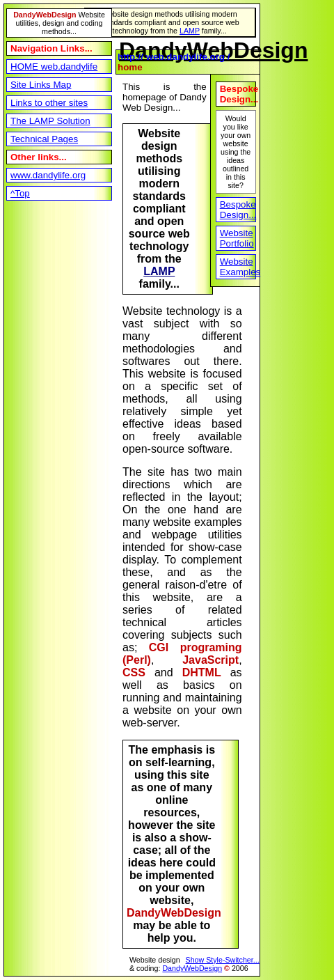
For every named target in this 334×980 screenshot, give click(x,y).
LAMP (190, 31)
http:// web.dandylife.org (171, 57)
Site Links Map (41, 85)
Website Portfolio (237, 238)
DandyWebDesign (192, 968)
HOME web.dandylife (54, 67)
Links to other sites (49, 103)
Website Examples (238, 267)
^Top (20, 193)
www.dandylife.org (48, 175)
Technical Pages (44, 139)
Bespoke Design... (238, 210)
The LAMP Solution (50, 121)
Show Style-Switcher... (223, 960)
